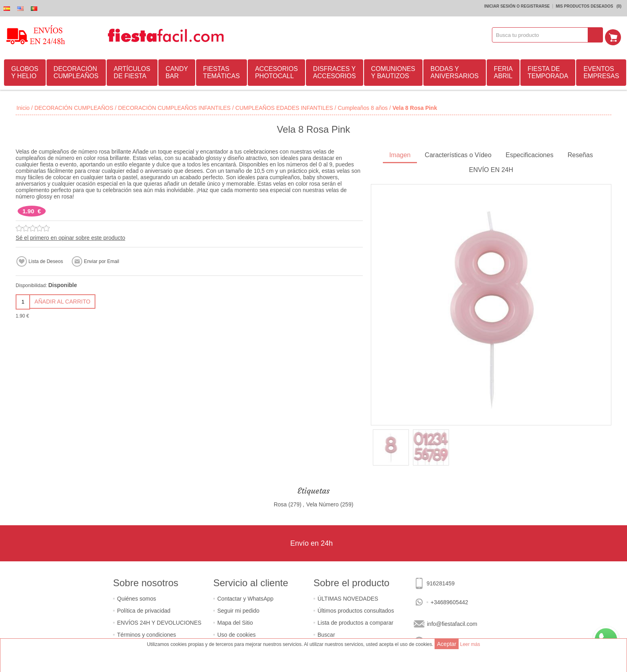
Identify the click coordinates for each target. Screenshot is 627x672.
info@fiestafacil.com (452, 623)
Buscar (326, 634)
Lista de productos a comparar (355, 621)
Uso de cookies (237, 634)
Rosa (280, 503)
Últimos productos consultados (356, 609)
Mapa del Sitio (235, 621)
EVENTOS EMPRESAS (601, 71)
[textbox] (543, 35)
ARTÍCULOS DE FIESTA (132, 71)
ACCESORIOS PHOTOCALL (276, 71)
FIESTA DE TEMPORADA (548, 71)
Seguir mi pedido (238, 609)
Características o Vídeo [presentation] (458, 154)
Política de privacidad (144, 609)
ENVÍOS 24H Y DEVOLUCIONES (159, 621)
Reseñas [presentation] (580, 154)
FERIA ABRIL (503, 71)
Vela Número (323, 503)
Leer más (470, 644)
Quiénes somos (137, 597)
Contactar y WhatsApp (245, 597)
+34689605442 (449, 601)
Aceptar (447, 644)
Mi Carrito (615, 35)
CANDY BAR (177, 71)
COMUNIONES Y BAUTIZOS (393, 71)
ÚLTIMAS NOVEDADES (348, 597)
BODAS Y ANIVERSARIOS (455, 71)
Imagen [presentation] (400, 154)
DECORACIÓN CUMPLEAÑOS (76, 71)
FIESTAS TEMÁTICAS (222, 71)
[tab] (400, 155)
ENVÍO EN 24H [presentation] (491, 169)
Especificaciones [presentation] (529, 154)
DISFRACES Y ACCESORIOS (335, 71)
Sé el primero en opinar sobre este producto (70, 237)
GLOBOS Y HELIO (25, 71)
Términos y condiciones (147, 634)
